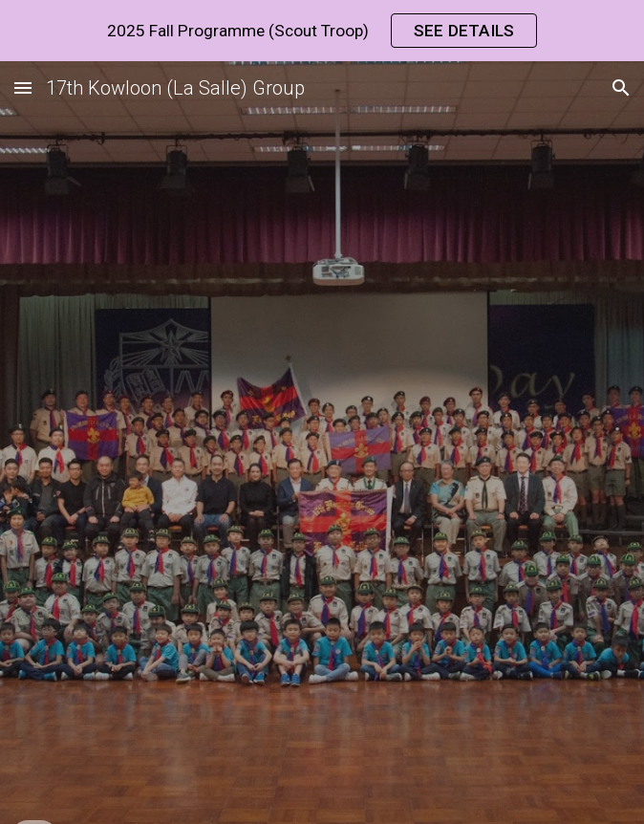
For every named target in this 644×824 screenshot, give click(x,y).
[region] (322, 31)
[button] (23, 87)
